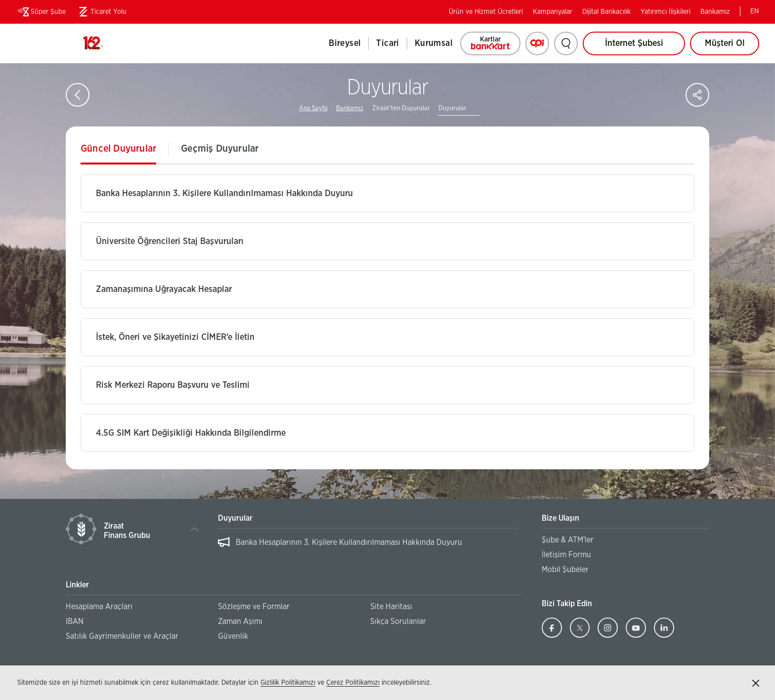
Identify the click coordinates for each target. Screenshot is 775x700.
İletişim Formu (566, 555)
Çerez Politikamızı (353, 683)
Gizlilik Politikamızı (288, 683)
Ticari (387, 43)
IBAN (75, 621)
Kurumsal (434, 43)
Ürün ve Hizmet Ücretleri (486, 12)
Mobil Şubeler (565, 570)
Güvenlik (233, 636)
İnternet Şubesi (634, 43)
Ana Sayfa (313, 108)
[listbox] (367, 547)
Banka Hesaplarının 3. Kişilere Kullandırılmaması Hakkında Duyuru (349, 542)
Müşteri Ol (732, 47)
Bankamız (715, 12)
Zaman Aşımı (240, 621)
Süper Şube (41, 12)
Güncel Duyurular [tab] (118, 149)
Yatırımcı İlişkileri (666, 12)
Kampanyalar (553, 12)
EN (755, 11)
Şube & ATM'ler (568, 540)
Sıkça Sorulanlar (398, 621)
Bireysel (345, 43)
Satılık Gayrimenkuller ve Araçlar (122, 636)
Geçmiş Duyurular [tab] (220, 149)
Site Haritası (391, 607)
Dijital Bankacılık (606, 12)
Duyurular (452, 108)
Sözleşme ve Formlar (254, 607)
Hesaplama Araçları (99, 607)
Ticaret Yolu (101, 12)
